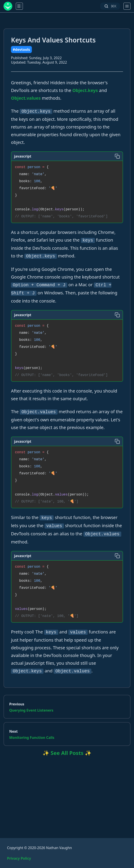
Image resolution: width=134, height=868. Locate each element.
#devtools (21, 50)
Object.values (26, 98)
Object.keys (85, 90)
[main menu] (19, 6)
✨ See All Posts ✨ (67, 753)
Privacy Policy (19, 858)
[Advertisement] (67, 791)
